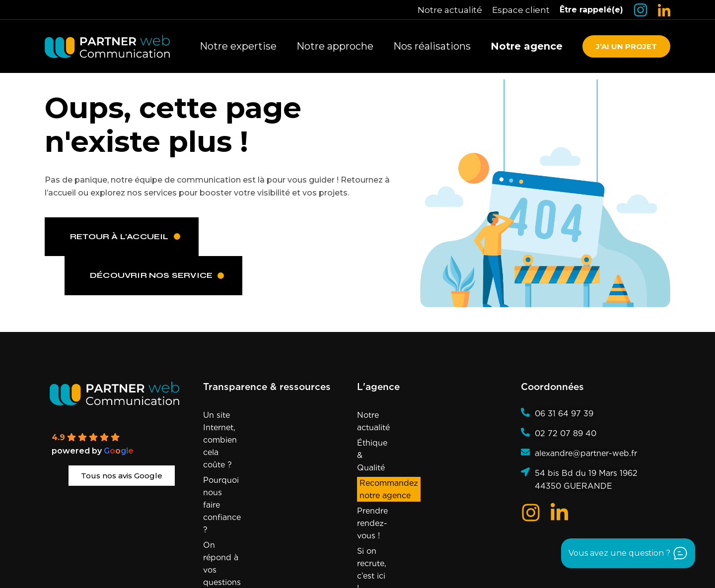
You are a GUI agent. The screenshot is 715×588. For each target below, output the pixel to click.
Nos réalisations (432, 46)
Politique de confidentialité (484, 558)
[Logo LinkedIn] (664, 10)
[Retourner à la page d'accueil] (107, 46)
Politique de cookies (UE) (394, 558)
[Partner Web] (121, 393)
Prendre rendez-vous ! (400, 461)
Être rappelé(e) (591, 10)
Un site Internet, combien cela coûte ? (261, 421)
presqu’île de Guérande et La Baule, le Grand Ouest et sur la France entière (315, 571)
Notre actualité (450, 10)
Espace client (521, 10)
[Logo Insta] (641, 10)
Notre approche (335, 46)
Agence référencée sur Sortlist (491, 571)
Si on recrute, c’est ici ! (400, 477)
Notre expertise (238, 46)
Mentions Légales (319, 558)
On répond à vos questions (256, 458)
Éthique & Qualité (391, 430)
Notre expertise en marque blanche (255, 480)
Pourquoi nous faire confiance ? (265, 443)
